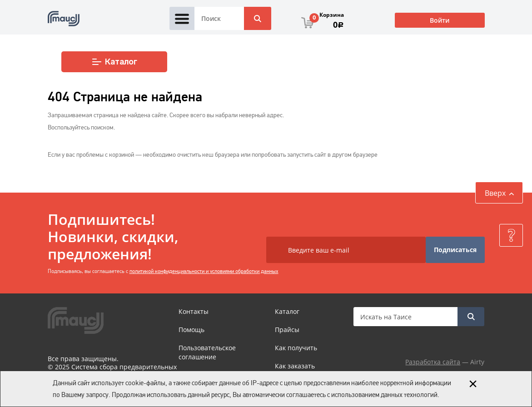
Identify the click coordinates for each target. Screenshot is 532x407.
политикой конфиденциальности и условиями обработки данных (204, 271)
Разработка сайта (433, 362)
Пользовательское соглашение (207, 352)
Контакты (194, 311)
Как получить (296, 348)
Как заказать (295, 366)
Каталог (114, 62)
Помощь (191, 330)
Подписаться (455, 250)
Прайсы (287, 330)
